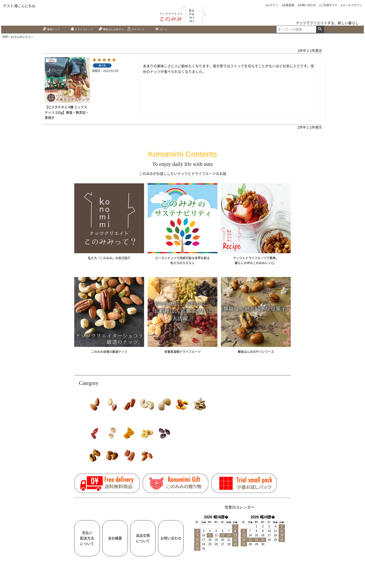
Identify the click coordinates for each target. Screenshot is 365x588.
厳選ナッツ (53, 30)
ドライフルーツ (84, 30)
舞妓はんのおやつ (117, 30)
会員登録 (289, 5)
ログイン (273, 5)
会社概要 (115, 541)
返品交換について (143, 541)
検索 (320, 30)
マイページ (146, 30)
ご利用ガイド (329, 5)
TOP (5, 38)
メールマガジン (352, 5)
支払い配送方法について (87, 541)
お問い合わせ (308, 5)
